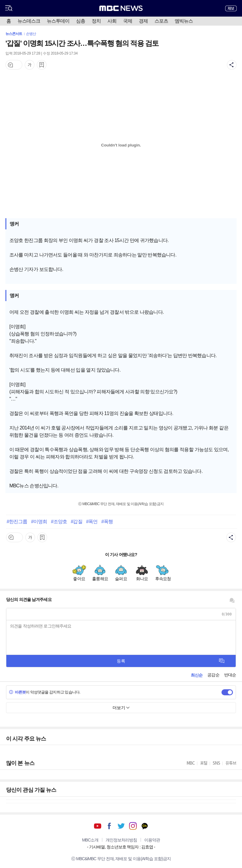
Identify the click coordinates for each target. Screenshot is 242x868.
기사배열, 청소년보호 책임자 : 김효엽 (121, 847)
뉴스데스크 (29, 21)
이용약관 (152, 840)
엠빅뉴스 (184, 21)
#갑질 (76, 521)
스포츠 (161, 21)
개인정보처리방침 (121, 840)
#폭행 (107, 521)
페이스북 (109, 826)
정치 (96, 21)
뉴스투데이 (58, 21)
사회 (112, 21)
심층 (81, 21)
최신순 (197, 675)
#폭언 (92, 521)
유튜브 (98, 826)
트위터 (121, 826)
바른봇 (17, 692)
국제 (128, 21)
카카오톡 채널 (145, 826)
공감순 (213, 675)
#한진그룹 (17, 521)
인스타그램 (133, 826)
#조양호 (59, 521)
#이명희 (39, 521)
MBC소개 (90, 840)
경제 (143, 21)
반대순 (230, 675)
